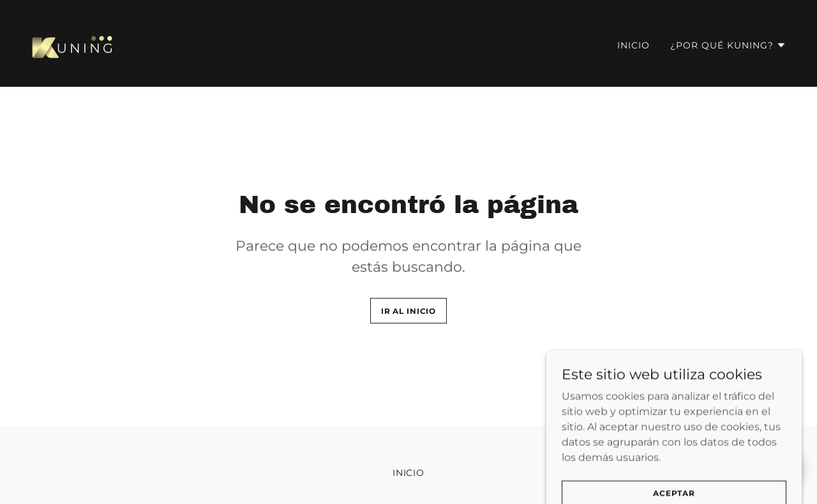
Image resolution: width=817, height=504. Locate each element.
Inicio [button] (409, 473)
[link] (74, 42)
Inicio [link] (633, 45)
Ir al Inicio (408, 311)
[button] (728, 45)
